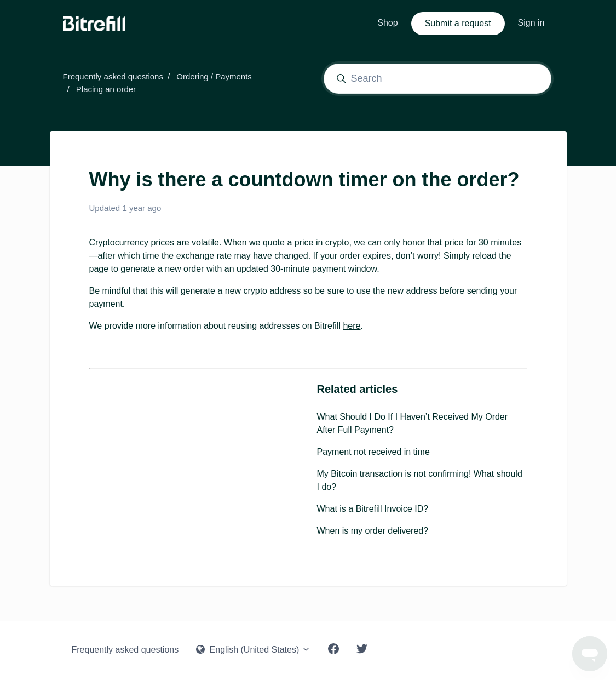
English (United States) (253, 650)
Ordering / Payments (214, 76)
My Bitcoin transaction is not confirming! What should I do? (420, 480)
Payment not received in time (373, 452)
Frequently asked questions (113, 76)
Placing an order (106, 89)
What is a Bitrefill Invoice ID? (373, 509)
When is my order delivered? (373, 531)
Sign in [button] (531, 23)
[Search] (437, 79)
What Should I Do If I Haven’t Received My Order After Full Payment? (413, 423)
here (352, 326)
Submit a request (458, 23)
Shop (387, 23)
